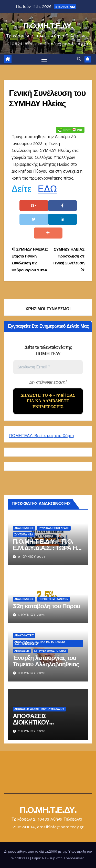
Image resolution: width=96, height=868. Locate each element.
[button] (79, 59)
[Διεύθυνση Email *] (48, 367)
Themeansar (74, 858)
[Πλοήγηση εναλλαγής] (44, 59)
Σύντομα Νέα (24, 534)
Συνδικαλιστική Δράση (54, 528)
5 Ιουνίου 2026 (32, 615)
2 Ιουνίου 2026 (32, 731)
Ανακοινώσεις (24, 528)
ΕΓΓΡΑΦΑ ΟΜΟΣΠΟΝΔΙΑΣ (50, 651)
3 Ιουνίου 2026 (32, 673)
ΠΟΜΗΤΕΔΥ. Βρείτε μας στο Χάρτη (41, 436)
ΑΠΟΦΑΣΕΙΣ (22, 651)
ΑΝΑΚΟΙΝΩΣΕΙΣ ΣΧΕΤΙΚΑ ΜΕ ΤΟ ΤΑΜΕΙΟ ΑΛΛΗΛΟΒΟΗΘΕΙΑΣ (40, 643)
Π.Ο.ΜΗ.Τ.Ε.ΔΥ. (48, 26)
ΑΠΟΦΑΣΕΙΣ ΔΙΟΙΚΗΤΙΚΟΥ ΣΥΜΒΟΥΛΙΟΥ (39, 709)
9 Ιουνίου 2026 (32, 557)
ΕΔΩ (47, 189)
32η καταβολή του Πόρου (46, 606)
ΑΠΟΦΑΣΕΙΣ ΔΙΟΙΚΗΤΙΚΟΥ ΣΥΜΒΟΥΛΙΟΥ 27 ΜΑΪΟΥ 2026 (45, 725)
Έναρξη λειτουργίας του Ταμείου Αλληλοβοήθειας (46, 661)
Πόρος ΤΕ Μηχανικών (54, 599)
